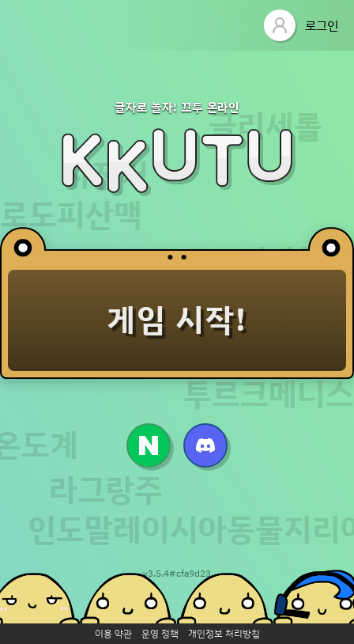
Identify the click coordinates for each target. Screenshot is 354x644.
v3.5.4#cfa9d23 (177, 573)
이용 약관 (113, 633)
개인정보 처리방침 (224, 633)
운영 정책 (160, 633)
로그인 (301, 25)
